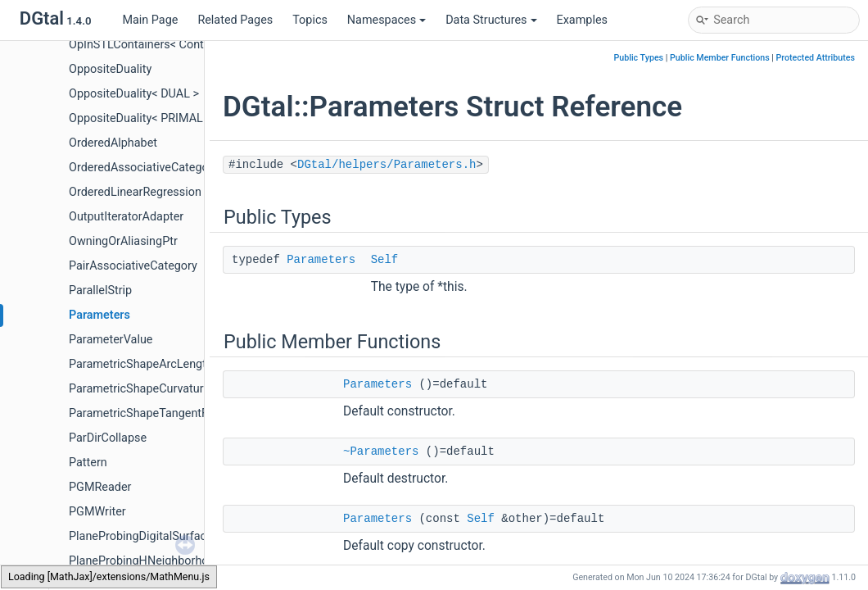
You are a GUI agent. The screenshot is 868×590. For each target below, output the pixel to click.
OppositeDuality (110, 69)
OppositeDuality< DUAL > (134, 94)
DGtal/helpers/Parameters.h (387, 165)
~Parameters (381, 452)
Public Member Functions (720, 58)
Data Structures (491, 20)
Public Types (638, 58)
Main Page (150, 20)
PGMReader (100, 487)
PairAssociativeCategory (133, 266)
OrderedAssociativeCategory (144, 168)
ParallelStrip (100, 290)
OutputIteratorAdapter (126, 217)
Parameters (99, 315)
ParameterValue (111, 340)
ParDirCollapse (108, 438)
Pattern (88, 463)
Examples (582, 20)
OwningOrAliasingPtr (123, 241)
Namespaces (387, 20)
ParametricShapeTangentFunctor (155, 413)
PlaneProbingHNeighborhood (145, 561)
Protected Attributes (816, 58)
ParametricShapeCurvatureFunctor (159, 389)
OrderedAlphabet (113, 143)
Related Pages (235, 20)
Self (385, 260)
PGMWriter (97, 512)
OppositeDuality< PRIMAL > (140, 118)
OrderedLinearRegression (135, 192)
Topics (310, 20)
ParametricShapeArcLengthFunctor (161, 364)
